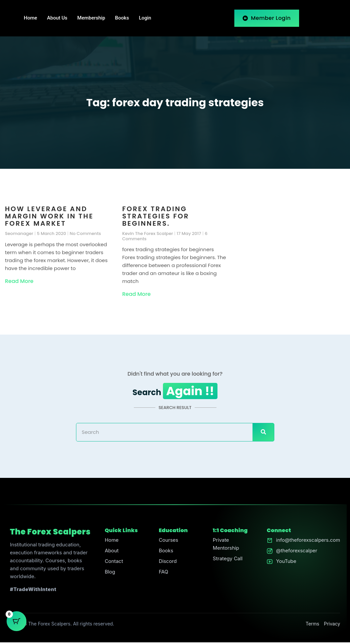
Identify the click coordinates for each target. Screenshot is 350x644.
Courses (168, 542)
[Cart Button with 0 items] (17, 627)
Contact (114, 563)
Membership (91, 18)
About (111, 552)
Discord (168, 563)
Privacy (332, 625)
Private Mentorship (226, 546)
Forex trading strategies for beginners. (156, 216)
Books (122, 18)
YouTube (286, 563)
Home (30, 18)
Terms (312, 625)
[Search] (263, 434)
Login (145, 18)
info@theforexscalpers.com (308, 542)
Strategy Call (228, 560)
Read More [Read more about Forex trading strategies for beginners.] (136, 294)
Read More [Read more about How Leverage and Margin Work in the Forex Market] (19, 281)
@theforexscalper (296, 552)
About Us (57, 18)
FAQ (163, 574)
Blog (110, 574)
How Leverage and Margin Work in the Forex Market (49, 216)
